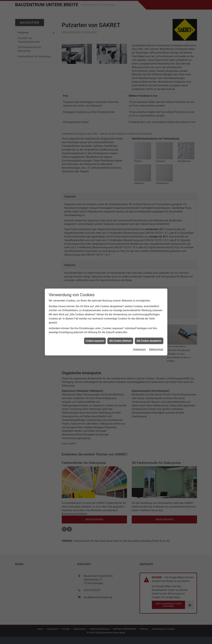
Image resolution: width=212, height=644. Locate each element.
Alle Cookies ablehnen (120, 229)
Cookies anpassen (95, 229)
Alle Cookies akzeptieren (149, 229)
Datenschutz (156, 237)
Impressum (139, 237)
